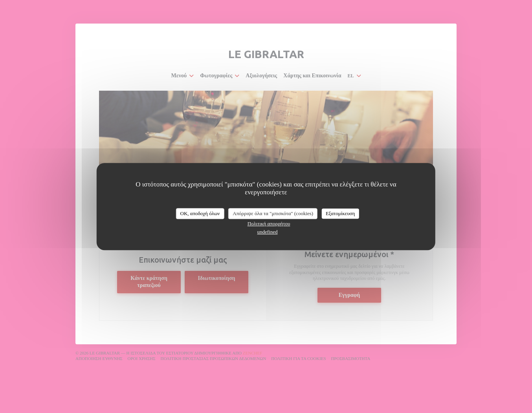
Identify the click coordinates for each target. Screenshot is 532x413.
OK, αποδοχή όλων (200, 213)
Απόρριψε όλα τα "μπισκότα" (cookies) (273, 213)
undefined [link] (268, 232)
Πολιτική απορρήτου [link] (269, 224)
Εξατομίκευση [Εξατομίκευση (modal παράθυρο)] (340, 213)
